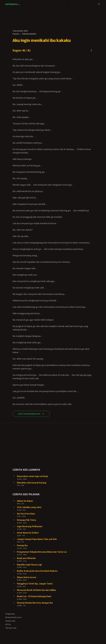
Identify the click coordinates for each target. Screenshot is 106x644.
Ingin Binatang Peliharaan (30, 526)
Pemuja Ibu (22, 545)
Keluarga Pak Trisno (27, 520)
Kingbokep (10, 614)
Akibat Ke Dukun (25, 501)
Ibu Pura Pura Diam (26, 514)
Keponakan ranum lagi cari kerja (32, 476)
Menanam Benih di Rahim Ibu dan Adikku (36, 590)
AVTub (8, 624)
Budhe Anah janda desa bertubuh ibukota (37, 571)
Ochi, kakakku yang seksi (29, 507)
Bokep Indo (10, 621)
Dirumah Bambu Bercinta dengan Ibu (35, 603)
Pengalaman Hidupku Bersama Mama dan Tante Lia (42, 552)
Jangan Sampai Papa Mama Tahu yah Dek (37, 539)
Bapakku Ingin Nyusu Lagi (29, 565)
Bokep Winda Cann (13, 617)
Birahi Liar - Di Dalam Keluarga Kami (34, 596)
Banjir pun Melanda (26, 558)
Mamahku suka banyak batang (32, 483)
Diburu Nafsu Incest (27, 577)
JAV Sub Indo (11, 628)
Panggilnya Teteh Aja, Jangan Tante (35, 584)
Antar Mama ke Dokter (28, 533)
